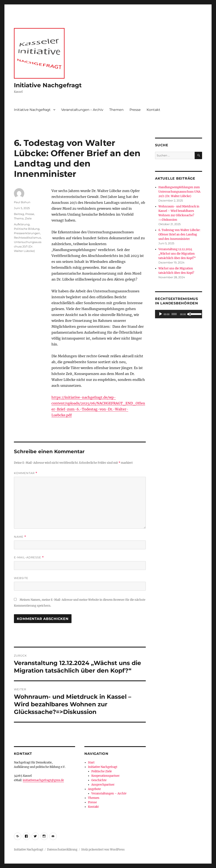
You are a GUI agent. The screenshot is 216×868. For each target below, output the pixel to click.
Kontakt (153, 110)
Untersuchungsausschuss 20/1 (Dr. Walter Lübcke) (28, 246)
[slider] (174, 314)
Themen (116, 110)
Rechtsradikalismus (27, 238)
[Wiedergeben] (161, 314)
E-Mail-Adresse (29, 557)
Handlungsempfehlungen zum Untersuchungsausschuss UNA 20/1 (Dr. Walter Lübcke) (179, 192)
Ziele (28, 218)
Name (20, 537)
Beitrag (19, 214)
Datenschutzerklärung (62, 850)
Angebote (94, 789)
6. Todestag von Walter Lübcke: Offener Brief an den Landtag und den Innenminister (179, 234)
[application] (179, 314)
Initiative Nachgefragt (48, 85)
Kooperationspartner (105, 776)
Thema (19, 218)
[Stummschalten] (189, 314)
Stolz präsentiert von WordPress (103, 850)
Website (21, 578)
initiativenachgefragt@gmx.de (43, 780)
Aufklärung (22, 224)
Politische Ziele (102, 771)
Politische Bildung (27, 229)
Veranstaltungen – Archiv (82, 110)
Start (91, 763)
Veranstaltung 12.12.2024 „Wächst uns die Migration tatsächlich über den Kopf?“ (177, 254)
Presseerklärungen (27, 233)
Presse (135, 110)
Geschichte (99, 780)
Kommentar (26, 473)
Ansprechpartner (103, 785)
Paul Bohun (22, 202)
